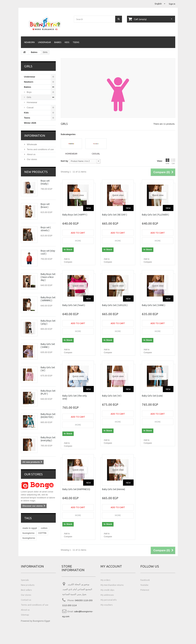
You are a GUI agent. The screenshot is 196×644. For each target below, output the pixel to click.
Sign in (172, 4)
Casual (30, 107)
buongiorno (29, 533)
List (173, 161)
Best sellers (26, 590)
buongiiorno (29, 538)
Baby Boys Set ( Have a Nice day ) (48, 277)
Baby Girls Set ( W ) (112, 396)
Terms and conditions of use (40, 149)
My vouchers (107, 605)
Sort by (64, 161)
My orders (105, 580)
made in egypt (30, 528)
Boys (29, 92)
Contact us (26, 600)
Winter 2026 (30, 123)
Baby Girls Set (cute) (152, 396)
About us (31, 154)
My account (111, 566)
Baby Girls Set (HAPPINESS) (76, 489)
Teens (76, 42)
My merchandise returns (112, 585)
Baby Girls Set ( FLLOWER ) (155, 215)
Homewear (32, 102)
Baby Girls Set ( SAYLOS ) (115, 305)
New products (36, 172)
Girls (29, 97)
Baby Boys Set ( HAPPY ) (75, 215)
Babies (58, 42)
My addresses (107, 595)
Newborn (29, 42)
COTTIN (42, 533)
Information (35, 136)
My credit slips (107, 590)
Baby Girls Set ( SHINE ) (154, 305)
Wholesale (32, 144)
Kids (67, 42)
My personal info (109, 600)
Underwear (44, 42)
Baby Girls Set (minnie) (114, 489)
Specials (25, 580)
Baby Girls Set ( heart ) (74, 305)
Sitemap (25, 615)
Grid (167, 161)
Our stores (32, 159)
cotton (44, 528)
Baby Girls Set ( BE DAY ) (115, 215)
